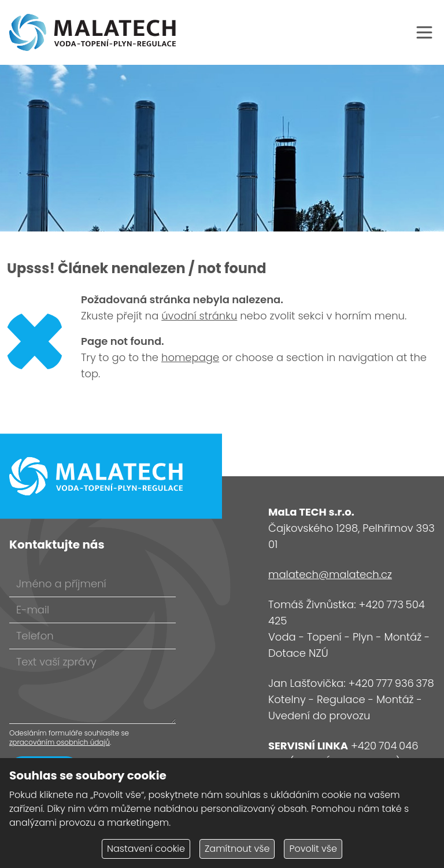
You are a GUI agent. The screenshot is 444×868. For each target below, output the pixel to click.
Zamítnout (237, 849)
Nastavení (146, 849)
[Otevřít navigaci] (424, 32)
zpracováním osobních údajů (60, 742)
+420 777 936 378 (391, 683)
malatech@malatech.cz (330, 574)
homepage (190, 357)
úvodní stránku (199, 316)
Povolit (313, 849)
